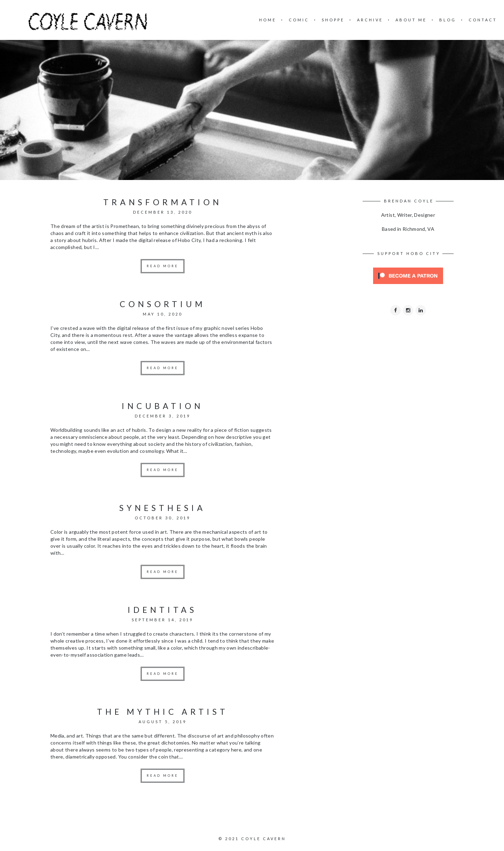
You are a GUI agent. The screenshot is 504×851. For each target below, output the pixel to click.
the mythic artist (163, 712)
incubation (163, 406)
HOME (268, 20)
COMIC (299, 20)
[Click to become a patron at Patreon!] (408, 275)
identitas (162, 610)
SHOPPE (333, 20)
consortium (163, 304)
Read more (163, 266)
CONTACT (483, 20)
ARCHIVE (370, 20)
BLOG (448, 20)
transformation (163, 202)
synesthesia (163, 508)
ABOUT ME (411, 20)
